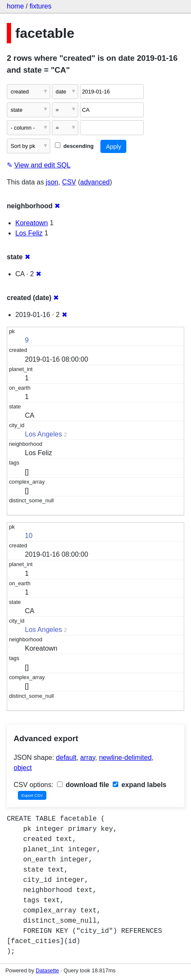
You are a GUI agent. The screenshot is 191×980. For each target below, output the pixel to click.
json (52, 182)
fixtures (40, 6)
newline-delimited (125, 758)
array (88, 758)
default (66, 758)
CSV (69, 182)
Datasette (47, 970)
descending (74, 146)
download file (83, 785)
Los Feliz (29, 233)
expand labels (140, 785)
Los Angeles (44, 434)
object (23, 768)
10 (29, 536)
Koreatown (32, 223)
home (15, 6)
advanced (95, 182)
